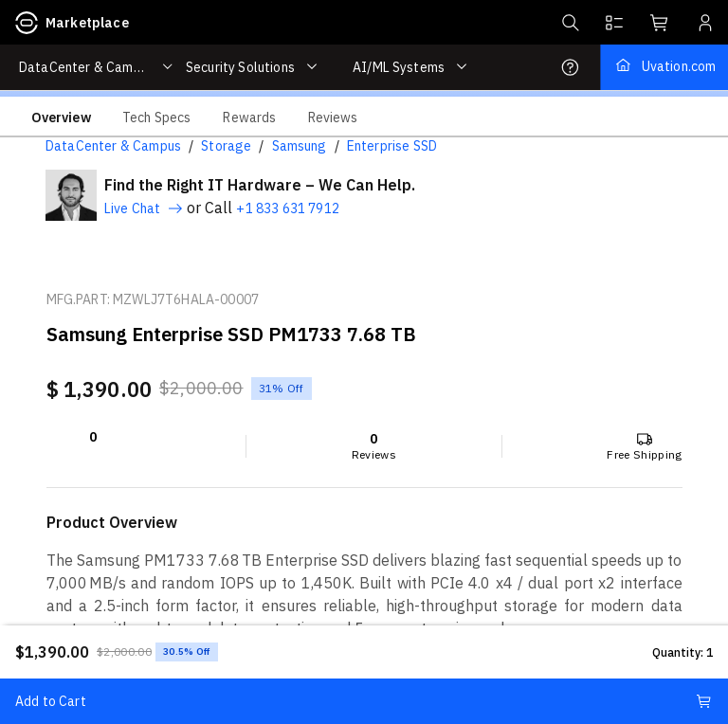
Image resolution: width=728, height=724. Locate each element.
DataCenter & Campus (113, 146)
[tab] (61, 117)
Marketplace (72, 23)
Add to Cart (364, 701)
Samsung (300, 146)
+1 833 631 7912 (287, 208)
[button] (569, 23)
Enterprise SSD (392, 146)
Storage (226, 146)
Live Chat (144, 208)
